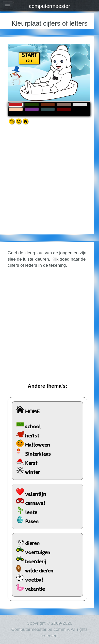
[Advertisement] (49, 182)
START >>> (29, 58)
